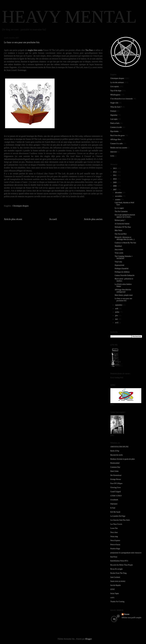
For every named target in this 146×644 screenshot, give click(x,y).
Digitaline (114, 115)
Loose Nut (114, 528)
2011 (115, 175)
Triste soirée (119, 253)
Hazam (127, 614)
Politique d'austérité (122, 269)
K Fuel (113, 508)
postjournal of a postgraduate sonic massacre (126, 553)
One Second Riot (121, 234)
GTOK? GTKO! (116, 496)
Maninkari (118, 246)
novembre (119, 196)
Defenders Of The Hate (123, 227)
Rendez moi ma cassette (119, 148)
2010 (115, 179)
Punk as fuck (115, 123)
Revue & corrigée (117, 569)
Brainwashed (115, 463)
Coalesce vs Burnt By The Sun (125, 243)
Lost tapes (114, 119)
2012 (115, 172)
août (117, 309)
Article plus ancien (93, 219)
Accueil (53, 219)
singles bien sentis (35, 50)
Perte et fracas (115, 545)
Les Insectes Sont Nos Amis (120, 520)
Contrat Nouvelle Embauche (125, 275)
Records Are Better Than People (122, 565)
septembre (119, 305)
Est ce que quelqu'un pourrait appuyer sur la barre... (125, 216)
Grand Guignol (116, 492)
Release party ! (120, 220)
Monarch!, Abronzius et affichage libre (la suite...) (125, 238)
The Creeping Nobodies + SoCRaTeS (124, 257)
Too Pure (89, 50)
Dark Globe (114, 471)
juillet (117, 312)
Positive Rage (115, 549)
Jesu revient (119, 250)
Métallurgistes (115, 95)
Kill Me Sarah (115, 512)
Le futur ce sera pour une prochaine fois (123, 300)
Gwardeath (114, 500)
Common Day (115, 467)
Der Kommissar (116, 475)
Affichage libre (116, 139)
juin (117, 316)
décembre (119, 193)
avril (117, 323)
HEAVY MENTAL (69, 17)
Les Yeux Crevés (116, 524)
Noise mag (114, 536)
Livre (112, 156)
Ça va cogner (119, 208)
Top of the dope (116, 91)
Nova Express (115, 540)
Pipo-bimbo (114, 131)
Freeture (113, 111)
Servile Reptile (116, 585)
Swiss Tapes (115, 593)
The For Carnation (121, 211)
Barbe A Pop (115, 451)
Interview (114, 152)
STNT (113, 589)
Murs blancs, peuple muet (124, 295)
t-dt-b (112, 598)
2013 (115, 168)
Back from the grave (117, 135)
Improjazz (114, 504)
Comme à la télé (116, 127)
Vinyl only (118, 262)
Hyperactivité (119, 265)
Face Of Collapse (116, 483)
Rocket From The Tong (118, 573)
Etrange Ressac (116, 479)
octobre (118, 200)
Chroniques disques (21, 206)
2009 (115, 182)
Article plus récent (13, 219)
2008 (115, 186)
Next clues (114, 532)
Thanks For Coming (117, 602)
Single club (114, 103)
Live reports (115, 87)
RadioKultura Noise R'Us (119, 561)
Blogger (88, 639)
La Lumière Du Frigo (118, 516)
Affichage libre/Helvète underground (123, 291)
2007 (115, 190)
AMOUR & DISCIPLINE (119, 447)
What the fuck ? (116, 107)
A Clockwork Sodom (122, 224)
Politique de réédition (122, 272)
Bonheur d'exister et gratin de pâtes (123, 459)
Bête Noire (118, 230)
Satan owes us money (118, 581)
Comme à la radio (117, 144)
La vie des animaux (117, 82)
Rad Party (114, 557)
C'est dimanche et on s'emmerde (122, 99)
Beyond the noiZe (117, 455)
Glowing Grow (116, 488)
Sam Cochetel (115, 577)
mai (117, 319)
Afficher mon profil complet (131, 618)
